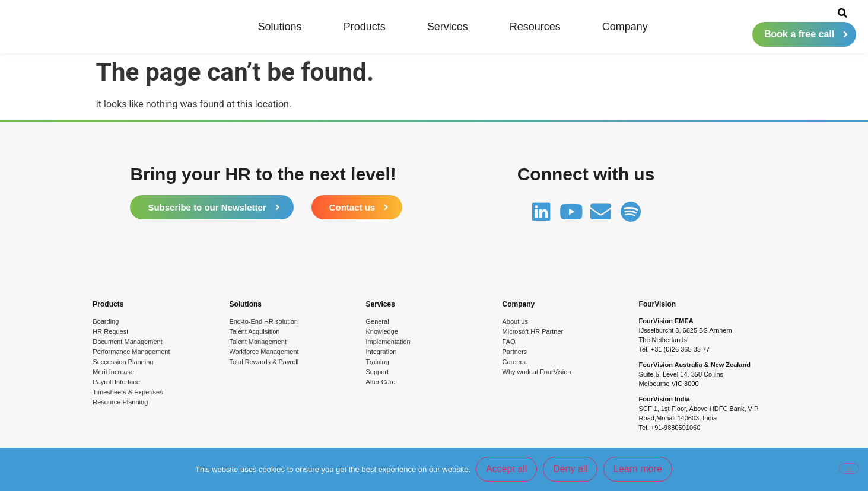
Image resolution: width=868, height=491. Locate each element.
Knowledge (381, 331)
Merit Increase (113, 372)
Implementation (388, 342)
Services (448, 27)
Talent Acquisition (254, 331)
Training (377, 362)
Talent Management (258, 342)
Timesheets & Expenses (128, 392)
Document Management (127, 342)
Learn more (638, 469)
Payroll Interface (116, 382)
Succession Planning (123, 362)
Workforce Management (264, 352)
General (377, 321)
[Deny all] (849, 469)
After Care (380, 382)
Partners (515, 352)
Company (625, 27)
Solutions (280, 27)
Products (365, 27)
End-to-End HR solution (263, 321)
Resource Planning (120, 402)
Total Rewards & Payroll (264, 362)
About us (515, 321)
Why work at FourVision (537, 372)
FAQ (509, 342)
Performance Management (131, 352)
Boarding (106, 321)
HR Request (110, 331)
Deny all (571, 469)
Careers (514, 362)
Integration (381, 352)
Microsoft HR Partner (533, 331)
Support (377, 372)
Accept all (507, 469)
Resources (535, 27)
